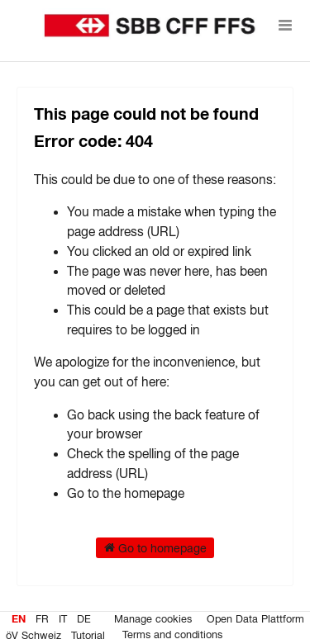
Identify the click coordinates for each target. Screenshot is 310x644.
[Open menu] (285, 25)
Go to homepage (155, 547)
